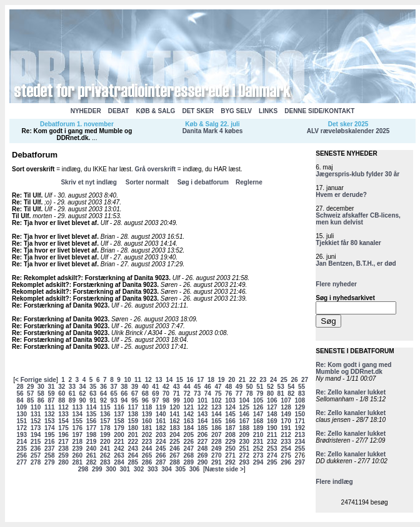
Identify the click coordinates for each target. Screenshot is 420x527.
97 (155, 400)
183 (175, 428)
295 (272, 462)
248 (203, 449)
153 (50, 421)
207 (217, 435)
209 (244, 435)
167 (244, 421)
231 (258, 442)
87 (51, 400)
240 (92, 449)
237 (50, 449)
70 (166, 394)
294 (258, 462)
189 (258, 428)
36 (103, 387)
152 (36, 421)
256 (22, 455)
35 (93, 387)
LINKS (268, 111)
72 (187, 394)
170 (286, 421)
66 (124, 394)
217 (63, 442)
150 (300, 414)
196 (63, 435)
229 (230, 442)
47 (218, 387)
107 (286, 400)
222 (133, 442)
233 (286, 442)
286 (147, 462)
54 (291, 387)
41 (155, 387)
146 (244, 414)
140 (161, 414)
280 (63, 462)
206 (203, 435)
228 (217, 442)
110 (36, 407)
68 (145, 394)
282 (92, 462)
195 (50, 435)
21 (242, 380)
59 (51, 394)
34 (83, 387)
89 (72, 400)
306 (195, 469)
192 (300, 428)
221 (119, 442)
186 (217, 428)
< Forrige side (36, 380)
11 (138, 380)
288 (175, 462)
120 (175, 407)
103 (230, 400)
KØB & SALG (156, 111)
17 (200, 380)
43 (177, 387)
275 (286, 455)
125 (244, 407)
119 (161, 407)
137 (119, 414)
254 (286, 449)
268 (188, 455)
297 (300, 462)
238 (63, 449)
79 (260, 394)
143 (203, 414)
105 (258, 400)
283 (105, 462)
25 (284, 380)
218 (77, 442)
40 (145, 387)
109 (22, 407)
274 (272, 455)
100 (188, 400)
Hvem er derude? (341, 195)
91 (93, 400)
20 (232, 380)
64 (103, 394)
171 (300, 421)
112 (63, 407)
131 (36, 414)
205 (188, 435)
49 (239, 387)
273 (258, 455)
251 (244, 449)
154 (63, 421)
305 (180, 469)
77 (239, 394)
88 (62, 400)
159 (133, 421)
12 (148, 380)
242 (119, 449)
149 (286, 414)
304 (167, 469)
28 (20, 387)
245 (161, 449)
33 (72, 387)
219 (92, 442)
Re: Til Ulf (26, 195)
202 (147, 435)
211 (272, 435)
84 (20, 400)
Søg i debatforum (203, 182)
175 (63, 428)
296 (286, 462)
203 (161, 435)
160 (147, 421)
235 (22, 449)
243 (133, 449)
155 (77, 421)
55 (302, 387)
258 (50, 455)
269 (203, 455)
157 (105, 421)
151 (22, 421)
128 (286, 407)
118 (147, 407)
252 (258, 449)
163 (188, 421)
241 (105, 449)
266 (161, 455)
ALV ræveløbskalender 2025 (348, 131)
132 (50, 414)
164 (203, 421)
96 (145, 400)
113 (77, 407)
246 (175, 449)
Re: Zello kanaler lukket (351, 392)
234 (300, 442)
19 (222, 380)
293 (244, 462)
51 (260, 387)
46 (208, 387)
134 (77, 414)
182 (161, 428)
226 (188, 442)
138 (133, 414)
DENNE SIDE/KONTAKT (319, 111)
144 (217, 414)
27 (305, 380)
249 (217, 449)
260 (77, 455)
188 (244, 428)
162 (175, 421)
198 (92, 435)
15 (180, 380)
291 (217, 462)
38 (124, 387)
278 (36, 462)
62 (83, 394)
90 (83, 400)
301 (125, 469)
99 (177, 400)
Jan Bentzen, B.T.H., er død (356, 263)
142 (188, 414)
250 (230, 449)
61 (72, 394)
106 (272, 400)
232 (272, 442)
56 (20, 394)
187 (230, 428)
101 (203, 400)
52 (270, 387)
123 (217, 407)
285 (133, 462)
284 (119, 462)
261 (92, 455)
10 (127, 380)
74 (208, 394)
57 (30, 394)
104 (244, 400)
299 (97, 469)
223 (147, 442)
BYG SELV (236, 111)
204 (175, 435)
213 (300, 435)
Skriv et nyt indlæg (88, 182)
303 (153, 469)
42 (166, 387)
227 (203, 442)
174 (50, 428)
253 (272, 449)
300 (111, 469)
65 (114, 394)
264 (133, 455)
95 (135, 400)
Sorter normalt (147, 182)
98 (166, 400)
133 (63, 414)
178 (105, 428)
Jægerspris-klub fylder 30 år (357, 174)
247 (188, 449)
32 (62, 387)
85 (30, 400)
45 (197, 387)
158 (119, 421)
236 (36, 449)
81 (281, 394)
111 (50, 407)
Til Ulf (21, 216)
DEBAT (119, 111)
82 (291, 394)
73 (197, 394)
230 (244, 442)
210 (258, 435)
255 (300, 449)
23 (263, 380)
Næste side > (224, 469)
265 (147, 455)
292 (230, 462)
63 (93, 394)
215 (36, 442)
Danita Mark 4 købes (213, 131)
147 (258, 414)
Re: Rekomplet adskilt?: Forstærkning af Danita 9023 (90, 278)
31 (51, 387)
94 (124, 400)
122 (203, 407)
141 (175, 414)
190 (272, 428)
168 (258, 421)
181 (147, 428)
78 (250, 394)
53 (281, 387)
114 (92, 407)
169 (272, 421)
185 (203, 428)
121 (188, 407)
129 (300, 407)
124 (230, 407)
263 (119, 455)
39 (135, 387)
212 (286, 435)
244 (147, 449)
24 (273, 380)
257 (36, 455)
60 (62, 394)
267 (175, 455)
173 (36, 428)
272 (244, 455)
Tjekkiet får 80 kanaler (348, 243)
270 (217, 455)
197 (77, 435)
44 (187, 387)
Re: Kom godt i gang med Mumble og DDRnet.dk (77, 134)
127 (272, 407)
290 (203, 462)
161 (161, 421)
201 (133, 435)
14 (169, 380)
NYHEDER (86, 111)
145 (230, 414)
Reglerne (249, 182)
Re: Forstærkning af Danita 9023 (60, 305)
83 (302, 394)
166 (230, 421)
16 (190, 380)
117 (133, 407)
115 (105, 407)
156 (92, 421)
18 (211, 380)
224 (161, 442)
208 (230, 435)
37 (114, 387)
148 (272, 414)
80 (270, 394)
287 (161, 462)
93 (114, 400)
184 (188, 428)
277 (22, 462)
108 (300, 400)
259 (63, 455)
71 (177, 394)
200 (119, 435)
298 (83, 469)
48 (228, 387)
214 (22, 442)
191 (286, 428)
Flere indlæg (334, 482)
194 (36, 435)
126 (258, 407)
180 (133, 428)
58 (41, 394)
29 (30, 387)
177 (92, 428)
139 (147, 414)
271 (230, 455)
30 (41, 387)
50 (250, 387)
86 (41, 400)
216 (50, 442)
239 (77, 449)
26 (294, 380)
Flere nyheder (336, 284)
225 (175, 442)
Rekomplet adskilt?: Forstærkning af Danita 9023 (84, 285)
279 (50, 462)
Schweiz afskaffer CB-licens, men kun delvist (358, 219)
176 (77, 428)
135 (92, 414)
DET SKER (198, 111)
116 (119, 407)
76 (228, 394)
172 (22, 428)
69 (155, 394)
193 (22, 435)
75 (218, 394)
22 (253, 380)
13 (158, 380)
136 (105, 414)
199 (105, 435)
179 (119, 428)
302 (139, 469)
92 (103, 400)
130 (22, 414)
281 (77, 462)
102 (217, 400)
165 (217, 421)
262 (105, 455)
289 (188, 462)
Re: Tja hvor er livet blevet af (54, 223)
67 (135, 394)
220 (105, 442)
